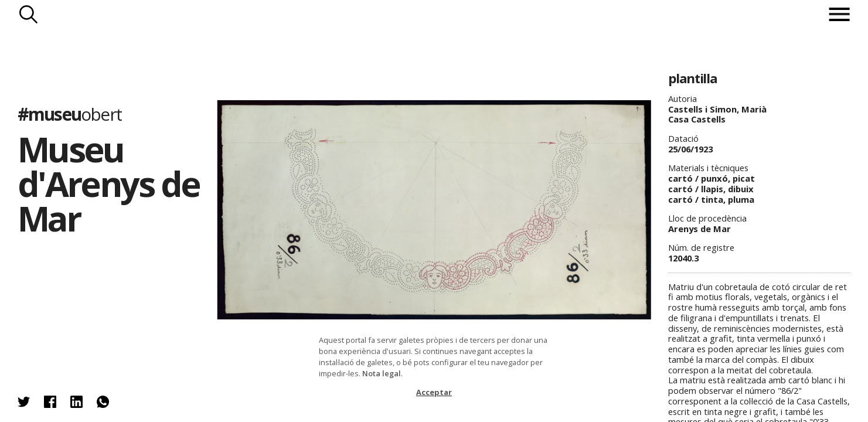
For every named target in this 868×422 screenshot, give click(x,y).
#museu (69, 114)
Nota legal (382, 373)
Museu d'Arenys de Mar (109, 183)
